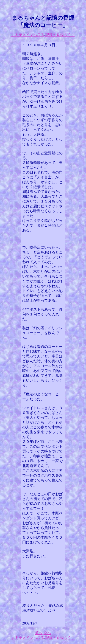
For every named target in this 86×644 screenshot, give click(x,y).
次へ (47, 633)
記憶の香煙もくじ (60, 35)
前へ (39, 633)
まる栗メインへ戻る (28, 35)
